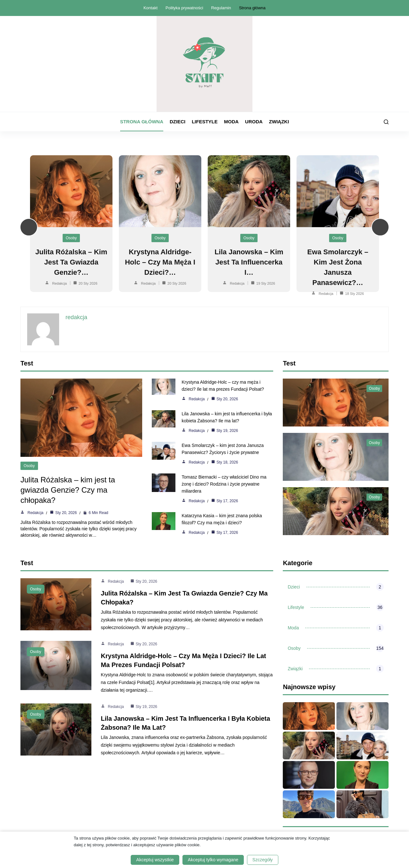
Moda (231, 122)
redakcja (59, 284)
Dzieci (177, 122)
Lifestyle (205, 122)
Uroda (254, 122)
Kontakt (150, 8)
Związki (279, 122)
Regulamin (221, 8)
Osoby (71, 238)
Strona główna (252, 8)
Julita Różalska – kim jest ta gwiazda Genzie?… (71, 262)
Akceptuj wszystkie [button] (155, 860)
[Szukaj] (386, 122)
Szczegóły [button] (263, 860)
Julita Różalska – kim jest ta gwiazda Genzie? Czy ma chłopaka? (68, 490)
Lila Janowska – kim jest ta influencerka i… (249, 262)
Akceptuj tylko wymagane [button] (213, 860)
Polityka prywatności (184, 8)
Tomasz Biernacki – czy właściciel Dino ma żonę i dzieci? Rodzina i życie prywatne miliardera (226, 484)
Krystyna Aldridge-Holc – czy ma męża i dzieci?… (160, 262)
